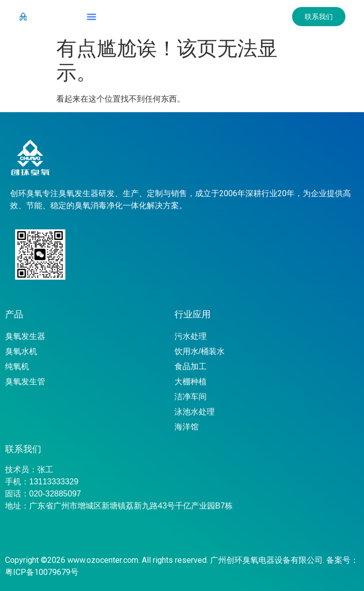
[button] (92, 17)
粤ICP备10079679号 (42, 572)
